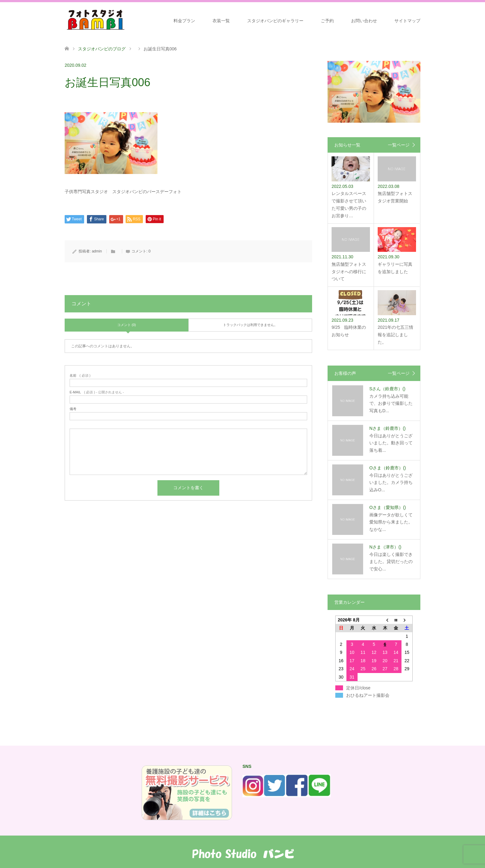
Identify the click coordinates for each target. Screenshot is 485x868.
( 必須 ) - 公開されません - (97, 392)
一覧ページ (399, 145)
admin (97, 251)
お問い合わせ (364, 21)
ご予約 (327, 21)
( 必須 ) (80, 376)
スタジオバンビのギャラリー (275, 21)
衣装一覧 (221, 21)
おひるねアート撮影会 (368, 695)
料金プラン (184, 21)
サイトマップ (407, 21)
